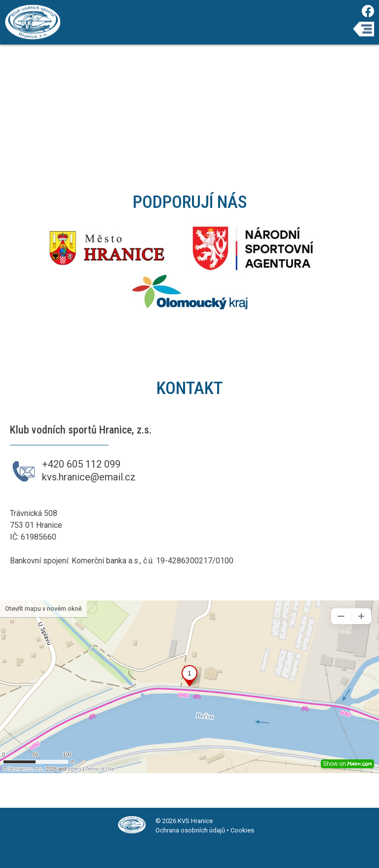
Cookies (242, 830)
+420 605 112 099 (81, 464)
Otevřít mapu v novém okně (43, 609)
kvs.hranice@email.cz (89, 477)
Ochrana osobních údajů (190, 830)
